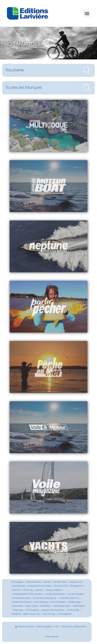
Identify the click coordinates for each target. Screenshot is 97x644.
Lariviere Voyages (75, 594)
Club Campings (18, 586)
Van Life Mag (49, 614)
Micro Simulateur (58, 602)
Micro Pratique (41, 602)
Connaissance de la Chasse (40, 586)
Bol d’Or (47, 582)
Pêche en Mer (73, 610)
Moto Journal (32, 606)
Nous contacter (52, 637)
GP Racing (28, 590)
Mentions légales (44, 627)
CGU (57, 627)
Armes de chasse (34, 582)
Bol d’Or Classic (60, 582)
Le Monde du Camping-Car (44, 598)
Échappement (77, 586)
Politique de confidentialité (73, 627)
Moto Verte (18, 610)
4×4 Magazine (17, 582)
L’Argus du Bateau (54, 590)
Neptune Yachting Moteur (53, 610)
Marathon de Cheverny (22, 602)
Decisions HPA (61, 586)
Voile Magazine (65, 614)
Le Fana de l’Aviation (21, 598)
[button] (87, 13)
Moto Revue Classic (62, 606)
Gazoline (39, 590)
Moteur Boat (17, 606)
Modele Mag (74, 602)
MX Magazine (32, 610)
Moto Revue (46, 606)
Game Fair (16, 590)
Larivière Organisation (55, 594)
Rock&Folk (16, 614)
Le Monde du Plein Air (69, 598)
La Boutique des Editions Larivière (27, 594)
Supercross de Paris (32, 614)
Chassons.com (76, 582)
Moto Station (79, 606)
